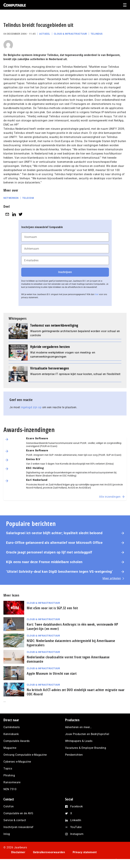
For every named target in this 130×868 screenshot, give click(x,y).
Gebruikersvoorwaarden (49, 852)
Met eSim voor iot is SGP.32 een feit (52, 608)
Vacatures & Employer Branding (86, 748)
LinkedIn (76, 820)
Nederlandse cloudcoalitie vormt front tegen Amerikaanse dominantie (68, 659)
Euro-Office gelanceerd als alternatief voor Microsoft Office (54, 543)
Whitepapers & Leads (79, 741)
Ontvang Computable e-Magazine (25, 755)
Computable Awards (17, 741)
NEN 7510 (10, 789)
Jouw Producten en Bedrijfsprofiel (87, 734)
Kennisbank (11, 734)
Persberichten (74, 755)
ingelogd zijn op (31, 407)
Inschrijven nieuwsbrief (18, 827)
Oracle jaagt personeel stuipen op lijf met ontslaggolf (50, 552)
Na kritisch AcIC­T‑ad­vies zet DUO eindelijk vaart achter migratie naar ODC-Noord (76, 692)
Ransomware (12, 782)
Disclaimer (18, 852)
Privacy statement (85, 852)
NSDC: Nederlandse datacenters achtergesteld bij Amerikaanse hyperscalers (71, 643)
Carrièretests (12, 727)
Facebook (77, 806)
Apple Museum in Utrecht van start (52, 673)
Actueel (45, 34)
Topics (8, 769)
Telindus (97, 34)
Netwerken (11, 198)
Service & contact (15, 820)
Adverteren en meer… (78, 727)
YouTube (76, 827)
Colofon (9, 806)
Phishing (9, 775)
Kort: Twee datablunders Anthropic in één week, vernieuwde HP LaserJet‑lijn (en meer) (72, 626)
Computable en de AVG (18, 813)
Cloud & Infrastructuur (70, 34)
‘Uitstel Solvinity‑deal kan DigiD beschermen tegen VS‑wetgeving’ (59, 572)
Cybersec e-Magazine (17, 762)
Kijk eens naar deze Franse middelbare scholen (44, 562)
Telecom (28, 198)
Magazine (10, 748)
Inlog (7, 834)
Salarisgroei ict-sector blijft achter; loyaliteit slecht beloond (54, 533)
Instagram (77, 834)
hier (97, 294)
